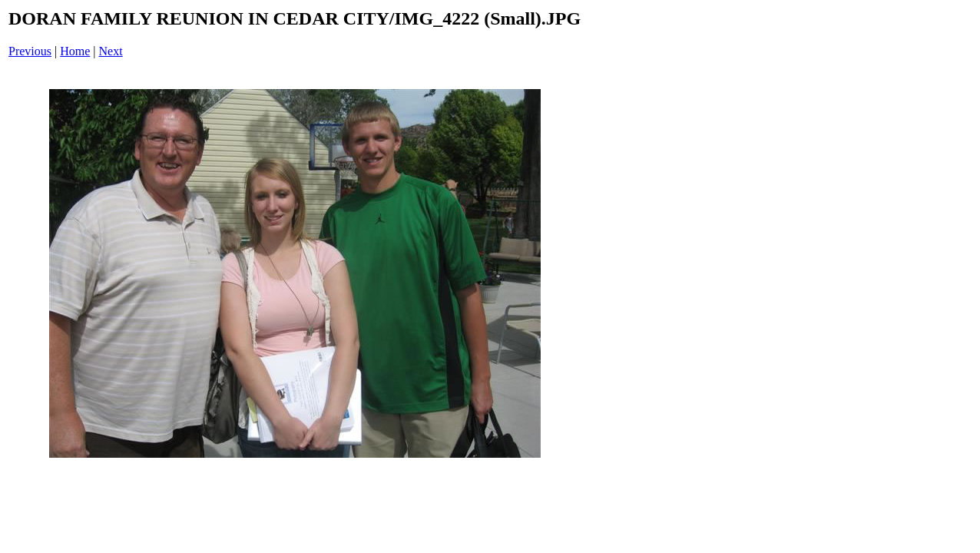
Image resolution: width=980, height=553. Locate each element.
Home (75, 51)
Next (111, 51)
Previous (30, 51)
